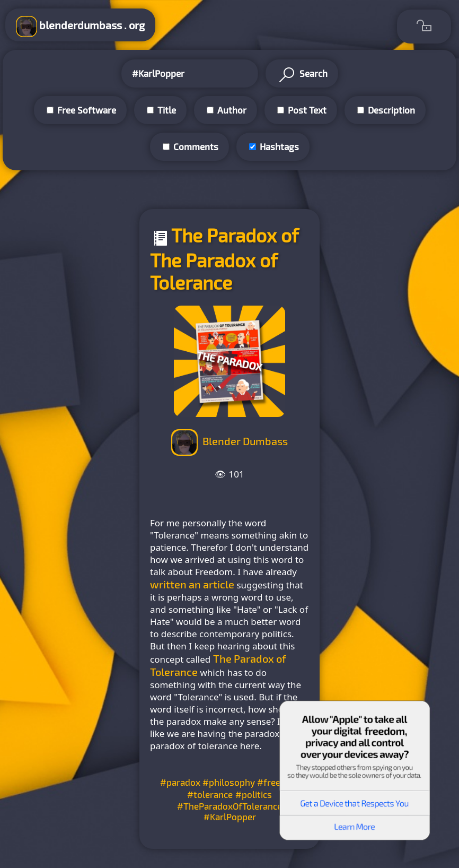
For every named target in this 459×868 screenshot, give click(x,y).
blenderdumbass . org (80, 27)
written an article (192, 584)
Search (302, 75)
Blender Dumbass (245, 441)
